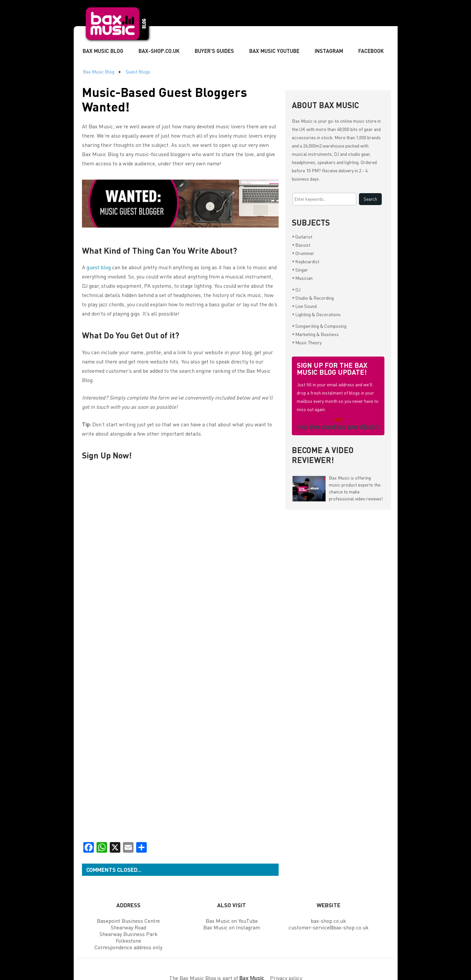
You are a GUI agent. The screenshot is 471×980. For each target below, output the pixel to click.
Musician (302, 278)
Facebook (371, 51)
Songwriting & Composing (319, 326)
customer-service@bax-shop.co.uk (329, 927)
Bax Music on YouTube (232, 921)
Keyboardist (306, 261)
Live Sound (304, 306)
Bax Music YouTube (274, 51)
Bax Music (302, 121)
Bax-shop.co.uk (159, 51)
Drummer (303, 253)
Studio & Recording (313, 298)
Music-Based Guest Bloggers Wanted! (164, 99)
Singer (300, 270)
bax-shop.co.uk (328, 921)
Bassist (301, 245)
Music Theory (307, 342)
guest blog (99, 267)
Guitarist (302, 236)
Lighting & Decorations (316, 314)
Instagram (329, 51)
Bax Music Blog (103, 51)
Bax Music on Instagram (232, 927)
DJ (296, 289)
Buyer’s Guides (214, 51)
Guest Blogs (138, 71)
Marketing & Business (315, 334)
